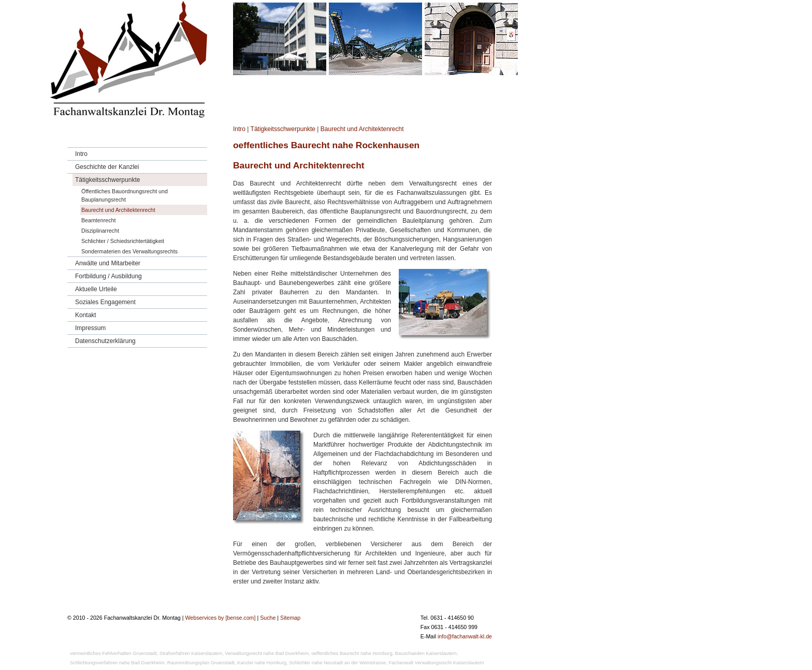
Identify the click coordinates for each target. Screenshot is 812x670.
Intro (239, 129)
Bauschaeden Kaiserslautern (426, 653)
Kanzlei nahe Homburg (262, 663)
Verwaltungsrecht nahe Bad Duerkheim (267, 653)
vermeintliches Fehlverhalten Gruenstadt (113, 653)
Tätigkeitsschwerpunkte (283, 129)
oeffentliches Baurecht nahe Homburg (352, 653)
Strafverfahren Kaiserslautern (191, 653)
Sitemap (290, 618)
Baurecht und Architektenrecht (362, 129)
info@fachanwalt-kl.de (465, 636)
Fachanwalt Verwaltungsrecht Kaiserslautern (436, 663)
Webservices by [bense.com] (220, 618)
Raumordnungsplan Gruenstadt (201, 663)
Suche (268, 618)
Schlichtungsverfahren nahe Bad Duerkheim (117, 663)
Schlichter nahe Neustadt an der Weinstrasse (337, 663)
